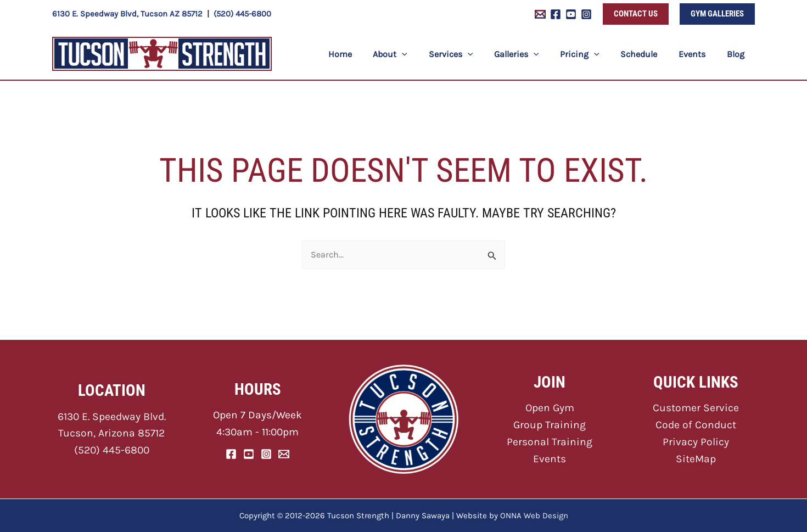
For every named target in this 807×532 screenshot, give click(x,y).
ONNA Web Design (534, 516)
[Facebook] (556, 14)
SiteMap (696, 458)
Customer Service (696, 408)
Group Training (550, 425)
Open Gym (550, 408)
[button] (636, 14)
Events (550, 458)
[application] (426, 54)
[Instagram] (586, 14)
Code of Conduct (696, 425)
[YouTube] (571, 14)
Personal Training (550, 442)
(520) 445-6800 (242, 14)
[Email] (284, 453)
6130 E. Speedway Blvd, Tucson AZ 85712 (127, 14)
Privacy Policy (696, 442)
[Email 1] (540, 14)
